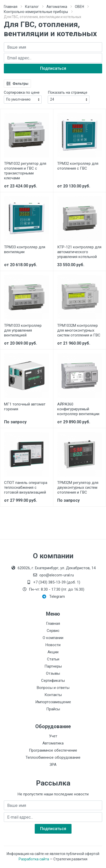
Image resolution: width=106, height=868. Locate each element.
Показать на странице (68, 92)
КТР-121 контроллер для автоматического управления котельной (79, 252)
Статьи (53, 659)
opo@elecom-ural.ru (53, 575)
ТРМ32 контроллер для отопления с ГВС (78, 166)
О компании (53, 638)
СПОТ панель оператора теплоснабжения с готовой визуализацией (26, 487)
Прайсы (53, 709)
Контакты (53, 695)
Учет (53, 736)
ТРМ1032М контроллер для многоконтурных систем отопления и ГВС (79, 330)
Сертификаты (53, 681)
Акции (53, 652)
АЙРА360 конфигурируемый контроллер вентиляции (78, 409)
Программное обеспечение (53, 750)
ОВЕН (79, 7)
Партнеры (53, 666)
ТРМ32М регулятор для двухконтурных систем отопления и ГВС (78, 487)
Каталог (32, 7)
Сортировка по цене (22, 92)
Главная (11, 7)
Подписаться (53, 68)
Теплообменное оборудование (53, 757)
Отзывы (53, 673)
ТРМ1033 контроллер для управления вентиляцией (23, 330)
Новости (53, 645)
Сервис (53, 631)
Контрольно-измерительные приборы (36, 12)
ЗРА (53, 765)
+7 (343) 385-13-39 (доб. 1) (53, 582)
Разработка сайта (34, 859)
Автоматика (57, 7)
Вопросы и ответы (53, 688)
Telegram (54, 596)
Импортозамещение (53, 702)
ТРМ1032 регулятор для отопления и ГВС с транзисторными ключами (25, 171)
